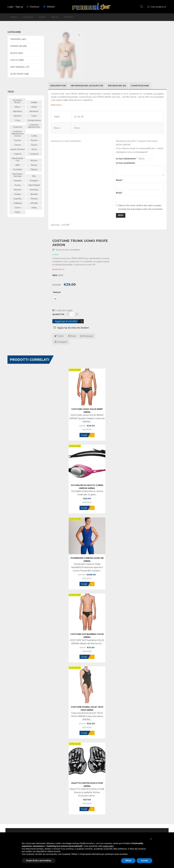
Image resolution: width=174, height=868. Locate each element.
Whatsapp (87, 336)
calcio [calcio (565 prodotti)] (34, 116)
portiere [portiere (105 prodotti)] (17, 181)
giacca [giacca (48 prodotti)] (34, 145)
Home (14, 17)
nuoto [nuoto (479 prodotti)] (34, 165)
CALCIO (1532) (17, 60)
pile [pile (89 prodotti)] (34, 176)
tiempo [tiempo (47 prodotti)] (34, 199)
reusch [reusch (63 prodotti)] (17, 190)
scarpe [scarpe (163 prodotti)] (18, 194)
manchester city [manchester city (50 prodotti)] (18, 159)
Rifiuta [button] (128, 861)
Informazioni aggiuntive (87, 86)
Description (58, 86)
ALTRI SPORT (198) (20, 74)
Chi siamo (28, 17)
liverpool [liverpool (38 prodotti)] (34, 154)
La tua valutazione (126, 159)
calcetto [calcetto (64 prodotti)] (17, 116)
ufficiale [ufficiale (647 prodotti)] (34, 203)
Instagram (61, 342)
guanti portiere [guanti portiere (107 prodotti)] (17, 149)
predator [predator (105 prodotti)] (34, 181)
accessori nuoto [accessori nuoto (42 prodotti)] (18, 101)
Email (119, 193)
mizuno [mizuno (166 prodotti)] (34, 161)
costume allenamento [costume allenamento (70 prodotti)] (34, 126)
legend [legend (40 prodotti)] (17, 154)
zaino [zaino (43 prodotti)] (17, 212)
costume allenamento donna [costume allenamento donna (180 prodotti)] (18, 134)
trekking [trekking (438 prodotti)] (18, 203)
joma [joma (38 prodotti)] (34, 149)
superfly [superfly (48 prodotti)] (18, 199)
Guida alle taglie (62, 310)
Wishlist (49, 7)
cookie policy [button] (108, 846)
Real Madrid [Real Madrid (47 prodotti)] (34, 185)
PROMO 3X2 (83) (18, 46)
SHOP (42, 17)
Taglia (57, 292)
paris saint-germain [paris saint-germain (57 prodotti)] (18, 175)
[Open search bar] (142, 7)
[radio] (55, 298)
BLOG (55, 17)
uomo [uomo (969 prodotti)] (18, 208)
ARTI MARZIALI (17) (20, 67)
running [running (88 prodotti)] (34, 190)
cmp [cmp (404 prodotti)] (18, 120)
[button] (151, 839)
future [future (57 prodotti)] (34, 140)
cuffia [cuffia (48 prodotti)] (34, 136)
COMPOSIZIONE (140, 86)
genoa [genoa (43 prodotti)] (18, 145)
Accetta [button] (144, 861)
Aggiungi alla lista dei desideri (73, 328)
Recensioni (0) (117, 86)
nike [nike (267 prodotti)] (18, 165)
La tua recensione (126, 163)
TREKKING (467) (18, 39)
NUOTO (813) (17, 53)
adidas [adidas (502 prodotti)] (34, 102)
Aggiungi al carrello (66, 321)
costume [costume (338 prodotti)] (17, 127)
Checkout (34, 7)
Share (72, 336)
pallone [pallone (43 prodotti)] (34, 169)
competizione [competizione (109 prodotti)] (34, 120)
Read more (57, 269)
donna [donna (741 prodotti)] (17, 140)
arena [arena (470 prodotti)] (34, 107)
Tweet (59, 336)
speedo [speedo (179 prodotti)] (34, 194)
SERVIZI (68, 17)
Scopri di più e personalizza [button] (39, 861)
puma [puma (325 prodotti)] (17, 185)
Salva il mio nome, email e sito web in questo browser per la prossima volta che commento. (141, 207)
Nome (120, 180)
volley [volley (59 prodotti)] (34, 208)
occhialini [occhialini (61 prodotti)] (18, 169)
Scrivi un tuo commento (68, 250)
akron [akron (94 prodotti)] (17, 107)
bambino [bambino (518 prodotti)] (34, 111)
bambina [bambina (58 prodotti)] (17, 111)
